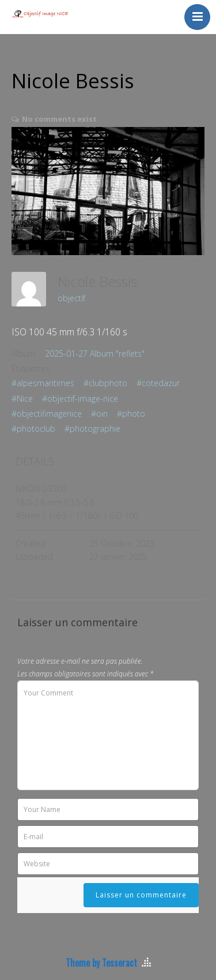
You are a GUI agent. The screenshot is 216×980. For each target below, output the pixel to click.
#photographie (92, 429)
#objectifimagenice (47, 414)
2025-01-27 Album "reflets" (95, 354)
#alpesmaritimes (43, 383)
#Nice (22, 399)
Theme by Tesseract (101, 963)
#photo (131, 414)
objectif (71, 298)
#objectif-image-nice (80, 399)
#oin (99, 414)
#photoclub (33, 429)
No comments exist (59, 119)
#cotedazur (158, 383)
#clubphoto (105, 383)
